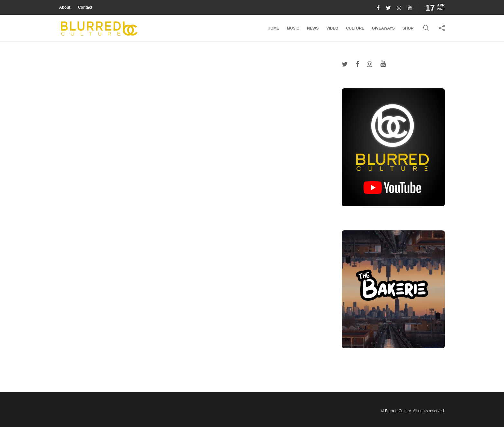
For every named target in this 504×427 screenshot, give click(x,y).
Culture (355, 28)
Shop (408, 28)
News (313, 28)
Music (293, 28)
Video (332, 28)
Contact (85, 7)
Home (274, 28)
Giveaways (383, 28)
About (65, 7)
